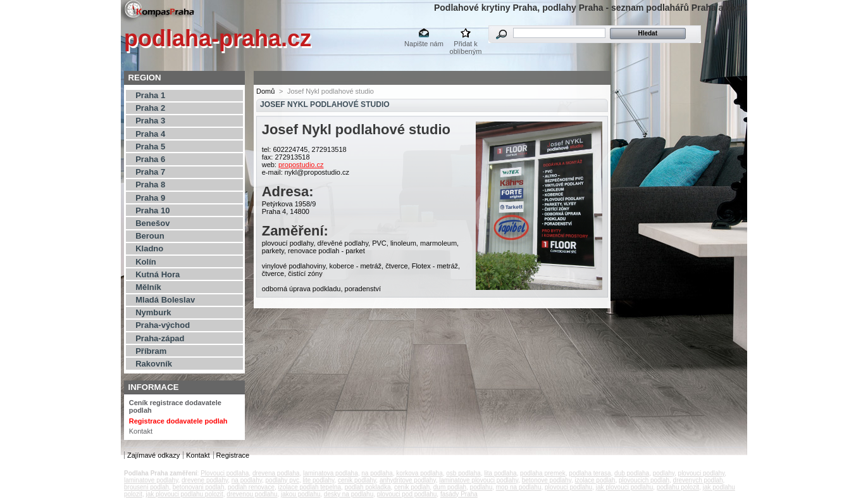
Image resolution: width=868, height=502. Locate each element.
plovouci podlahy (702, 473)
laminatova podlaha (331, 473)
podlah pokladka (368, 487)
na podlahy (247, 480)
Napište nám (424, 44)
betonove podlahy (547, 480)
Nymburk (153, 312)
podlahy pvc (282, 480)
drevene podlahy (205, 480)
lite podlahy (318, 480)
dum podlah (450, 487)
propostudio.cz (301, 165)
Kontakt (141, 431)
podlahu (481, 487)
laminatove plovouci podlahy (479, 480)
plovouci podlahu (568, 487)
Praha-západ (160, 338)
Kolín (146, 262)
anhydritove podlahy (408, 480)
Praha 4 (150, 134)
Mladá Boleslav (165, 300)
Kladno (149, 248)
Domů (265, 91)
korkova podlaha (419, 473)
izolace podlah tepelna (310, 487)
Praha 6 (150, 159)
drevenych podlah (698, 480)
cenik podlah (412, 487)
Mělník (148, 287)
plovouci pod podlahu (407, 494)
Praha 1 (150, 95)
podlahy (664, 473)
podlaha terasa (590, 473)
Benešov (152, 223)
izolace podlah (595, 480)
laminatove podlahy (151, 480)
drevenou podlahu (252, 494)
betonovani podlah (199, 487)
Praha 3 (150, 121)
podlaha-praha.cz (218, 38)
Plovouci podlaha (225, 473)
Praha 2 (150, 108)
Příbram (151, 351)
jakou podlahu (301, 494)
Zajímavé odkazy (153, 455)
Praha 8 (150, 185)
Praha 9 (150, 198)
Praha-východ (163, 325)
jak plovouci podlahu (625, 487)
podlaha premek (543, 473)
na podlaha (377, 473)
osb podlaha (463, 473)
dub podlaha (632, 473)
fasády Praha (459, 494)
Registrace (233, 455)
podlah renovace (251, 487)
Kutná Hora (158, 274)
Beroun (150, 236)
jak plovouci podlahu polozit (184, 494)
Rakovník (154, 364)
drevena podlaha (276, 473)
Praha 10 (152, 210)
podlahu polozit (678, 487)
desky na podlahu (349, 494)
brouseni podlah (146, 487)
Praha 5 (150, 147)
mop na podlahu (519, 487)
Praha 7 (150, 172)
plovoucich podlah (644, 480)
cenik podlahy (357, 480)
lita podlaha (500, 473)
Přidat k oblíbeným (466, 45)
